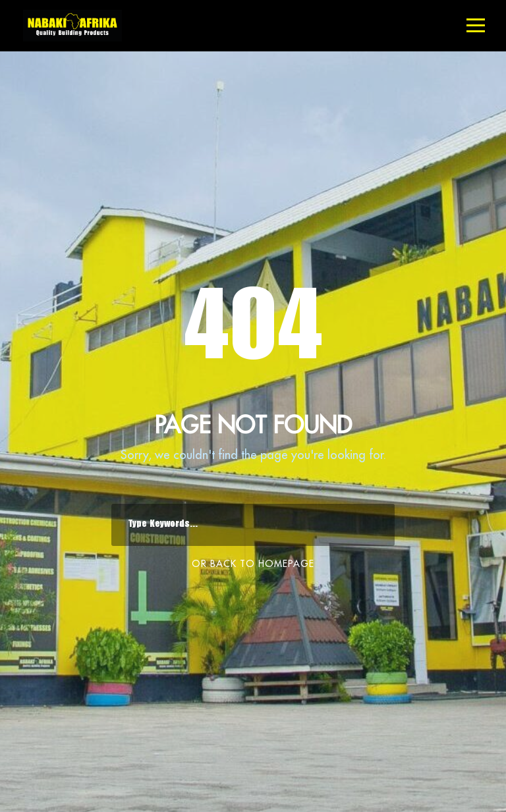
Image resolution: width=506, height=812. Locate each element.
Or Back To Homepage (253, 564)
